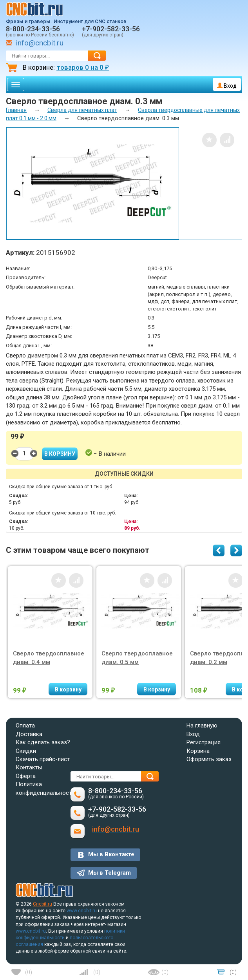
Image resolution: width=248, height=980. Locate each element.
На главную (202, 726)
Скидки (26, 751)
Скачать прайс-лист (43, 759)
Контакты (29, 767)
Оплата (25, 726)
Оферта (26, 776)
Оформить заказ (209, 759)
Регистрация (204, 742)
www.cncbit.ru (82, 911)
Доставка (29, 734)
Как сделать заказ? (43, 742)
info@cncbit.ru (40, 43)
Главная (16, 110)
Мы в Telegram (110, 873)
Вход (227, 86)
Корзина (198, 751)
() (29, 972)
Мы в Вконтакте (111, 854)
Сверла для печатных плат (82, 110)
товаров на (83, 67)
